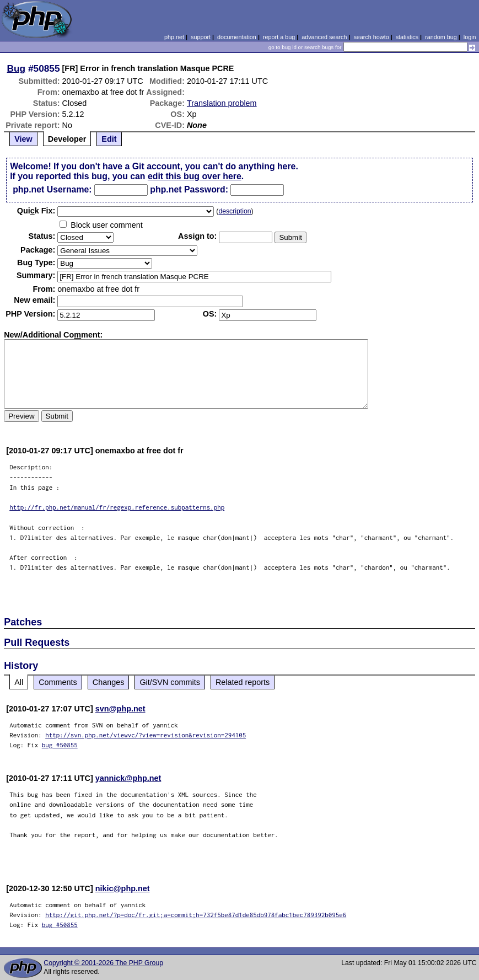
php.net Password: (189, 189)
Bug (17, 68)
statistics (407, 37)
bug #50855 (60, 745)
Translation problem (222, 103)
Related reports (243, 682)
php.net (174, 37)
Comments (58, 682)
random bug (441, 37)
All (19, 682)
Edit (109, 139)
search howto (371, 37)
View (23, 139)
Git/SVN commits (170, 682)
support (201, 37)
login (470, 37)
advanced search (324, 37)
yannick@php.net (128, 778)
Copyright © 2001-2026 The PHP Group (103, 963)
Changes (109, 682)
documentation (237, 37)
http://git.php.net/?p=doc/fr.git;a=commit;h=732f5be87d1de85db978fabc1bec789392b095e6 (196, 915)
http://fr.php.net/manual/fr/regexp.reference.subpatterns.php (117, 507)
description (235, 211)
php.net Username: (52, 189)
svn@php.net (120, 709)
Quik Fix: (36, 211)
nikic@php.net (123, 888)
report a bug (279, 37)
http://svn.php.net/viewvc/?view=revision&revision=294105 (146, 735)
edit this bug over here (195, 176)
